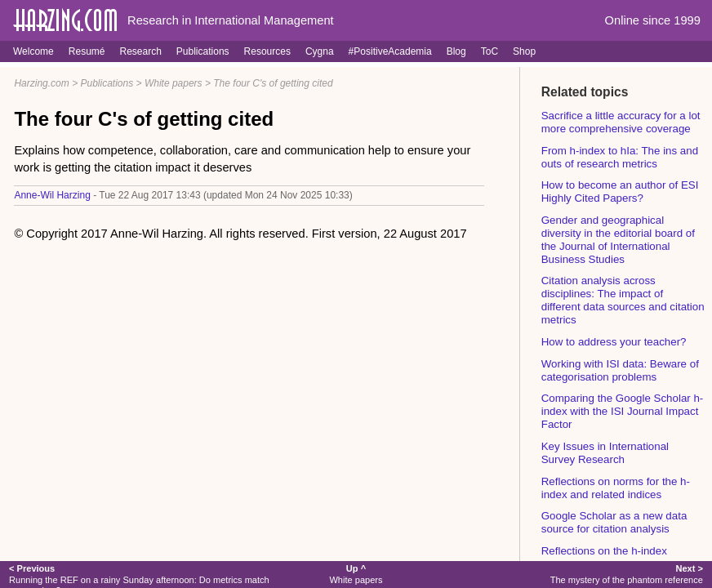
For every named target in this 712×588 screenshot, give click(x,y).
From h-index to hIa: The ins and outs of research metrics (620, 157)
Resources (267, 51)
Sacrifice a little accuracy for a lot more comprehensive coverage (621, 122)
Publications (203, 51)
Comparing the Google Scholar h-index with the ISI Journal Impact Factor (623, 411)
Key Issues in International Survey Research (605, 453)
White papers (174, 83)
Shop (524, 51)
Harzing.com (41, 83)
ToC (489, 51)
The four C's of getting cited (273, 83)
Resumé (87, 51)
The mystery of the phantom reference (627, 574)
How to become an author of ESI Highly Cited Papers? (620, 192)
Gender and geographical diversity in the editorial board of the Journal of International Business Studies (618, 240)
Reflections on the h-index (604, 551)
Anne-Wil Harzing (52, 195)
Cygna (320, 51)
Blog (456, 51)
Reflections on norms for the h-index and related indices (616, 488)
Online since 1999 (653, 20)
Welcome (33, 51)
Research (140, 51)
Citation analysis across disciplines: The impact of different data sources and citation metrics (623, 300)
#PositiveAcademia (390, 51)
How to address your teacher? (614, 342)
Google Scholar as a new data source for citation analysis (614, 522)
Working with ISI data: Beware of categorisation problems (620, 370)
